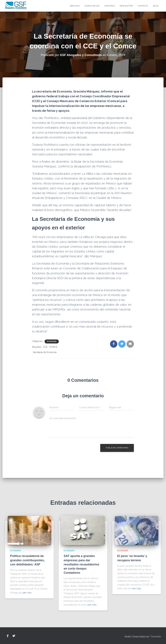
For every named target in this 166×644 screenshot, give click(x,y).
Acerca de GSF (92, 6)
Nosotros (110, 6)
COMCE (53, 347)
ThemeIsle (155, 637)
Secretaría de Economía (45, 352)
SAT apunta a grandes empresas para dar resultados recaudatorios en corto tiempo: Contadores (81, 564)
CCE (45, 347)
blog (156, 6)
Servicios (75, 6)
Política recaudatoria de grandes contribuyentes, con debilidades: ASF (27, 560)
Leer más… (27, 593)
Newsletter (126, 6)
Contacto (143, 6)
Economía (52, 341)
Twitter (14, 636)
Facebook (8, 636)
